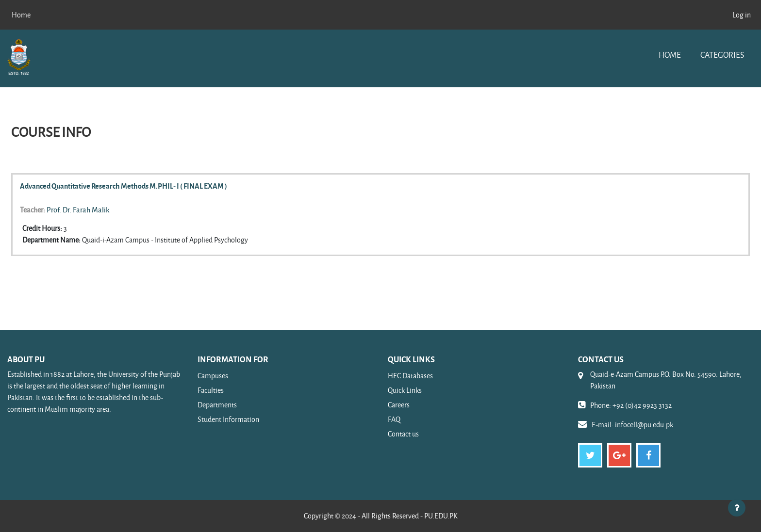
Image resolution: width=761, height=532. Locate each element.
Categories (722, 55)
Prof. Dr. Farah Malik (78, 210)
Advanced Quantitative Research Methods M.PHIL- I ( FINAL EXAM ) (124, 186)
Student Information (228, 419)
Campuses (213, 376)
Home (670, 55)
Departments (217, 405)
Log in (742, 15)
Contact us (403, 434)
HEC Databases (410, 376)
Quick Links (405, 390)
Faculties (211, 390)
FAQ (394, 419)
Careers (399, 405)
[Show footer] (737, 508)
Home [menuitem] (21, 15)
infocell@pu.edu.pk (644, 425)
